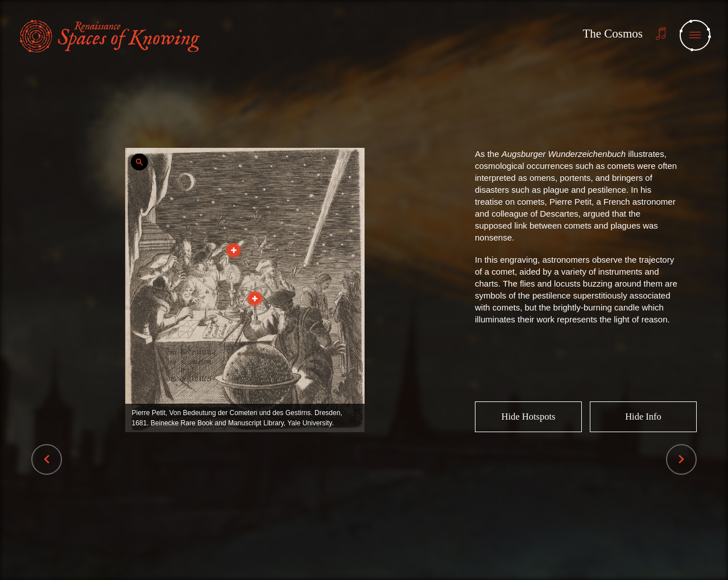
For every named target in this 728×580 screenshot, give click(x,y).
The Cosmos (613, 34)
